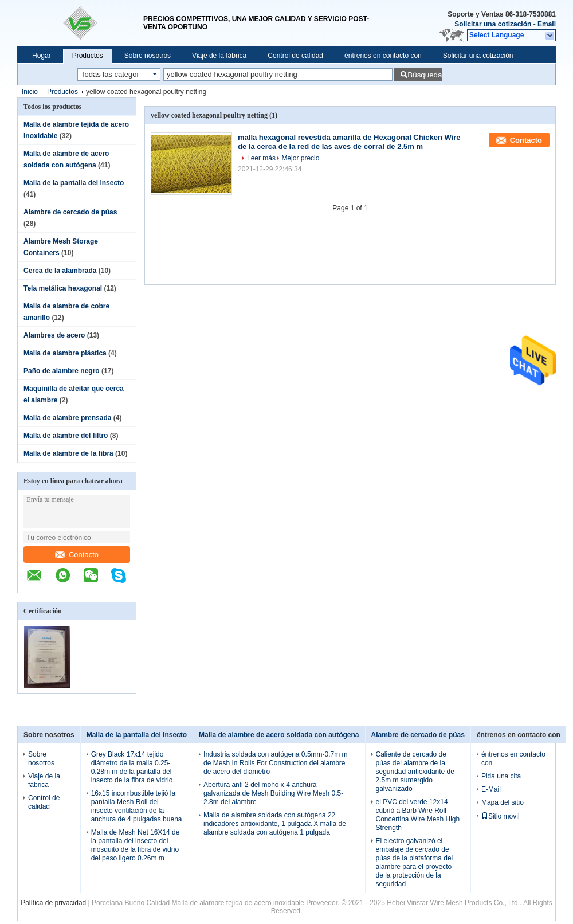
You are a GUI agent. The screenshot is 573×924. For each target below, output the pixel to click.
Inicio (30, 92)
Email (547, 24)
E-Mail (491, 789)
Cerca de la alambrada (60, 271)
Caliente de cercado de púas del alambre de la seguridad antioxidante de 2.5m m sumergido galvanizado (415, 772)
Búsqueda (425, 75)
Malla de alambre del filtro (66, 436)
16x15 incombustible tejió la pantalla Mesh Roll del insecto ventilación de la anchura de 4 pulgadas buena (137, 806)
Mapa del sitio (503, 802)
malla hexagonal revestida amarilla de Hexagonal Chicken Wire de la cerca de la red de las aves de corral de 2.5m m (349, 142)
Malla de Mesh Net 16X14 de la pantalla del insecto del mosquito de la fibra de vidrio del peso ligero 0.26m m (136, 845)
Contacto (77, 555)
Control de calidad (295, 56)
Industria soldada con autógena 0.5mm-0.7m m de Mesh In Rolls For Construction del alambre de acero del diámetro (275, 763)
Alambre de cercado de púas (70, 212)
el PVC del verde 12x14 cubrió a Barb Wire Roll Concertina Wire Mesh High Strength (418, 815)
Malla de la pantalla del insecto (74, 183)
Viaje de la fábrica (219, 56)
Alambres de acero (54, 335)
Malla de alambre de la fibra (68, 453)
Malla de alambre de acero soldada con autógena (279, 735)
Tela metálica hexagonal (63, 288)
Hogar (42, 56)
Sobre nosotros (148, 56)
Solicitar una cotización (493, 24)
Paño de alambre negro (62, 371)
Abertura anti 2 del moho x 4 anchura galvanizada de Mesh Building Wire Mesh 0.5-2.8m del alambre (273, 793)
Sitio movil (501, 816)
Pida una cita (501, 776)
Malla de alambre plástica (65, 353)
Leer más (261, 158)
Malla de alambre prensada (67, 418)
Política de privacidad (53, 903)
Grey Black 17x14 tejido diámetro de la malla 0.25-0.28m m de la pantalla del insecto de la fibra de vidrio (132, 767)
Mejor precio (300, 158)
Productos (88, 56)
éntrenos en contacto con (383, 56)
